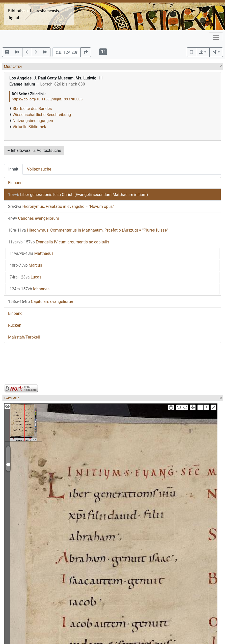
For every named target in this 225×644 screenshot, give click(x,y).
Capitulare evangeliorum (41, 302)
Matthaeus (32, 253)
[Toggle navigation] (216, 37)
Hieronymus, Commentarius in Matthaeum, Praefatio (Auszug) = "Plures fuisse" (88, 230)
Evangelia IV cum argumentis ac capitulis (59, 242)
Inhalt (13, 169)
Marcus (26, 265)
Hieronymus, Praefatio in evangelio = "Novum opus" (61, 206)
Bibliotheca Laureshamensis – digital (35, 14)
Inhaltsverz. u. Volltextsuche (34, 150)
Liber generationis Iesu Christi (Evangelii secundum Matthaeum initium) (78, 195)
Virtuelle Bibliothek (29, 127)
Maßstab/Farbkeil (24, 337)
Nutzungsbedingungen (33, 121)
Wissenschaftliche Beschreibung (42, 115)
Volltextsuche (39, 169)
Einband (15, 183)
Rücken (15, 325)
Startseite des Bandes (32, 109)
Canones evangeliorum (34, 218)
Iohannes (30, 289)
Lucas (25, 277)
